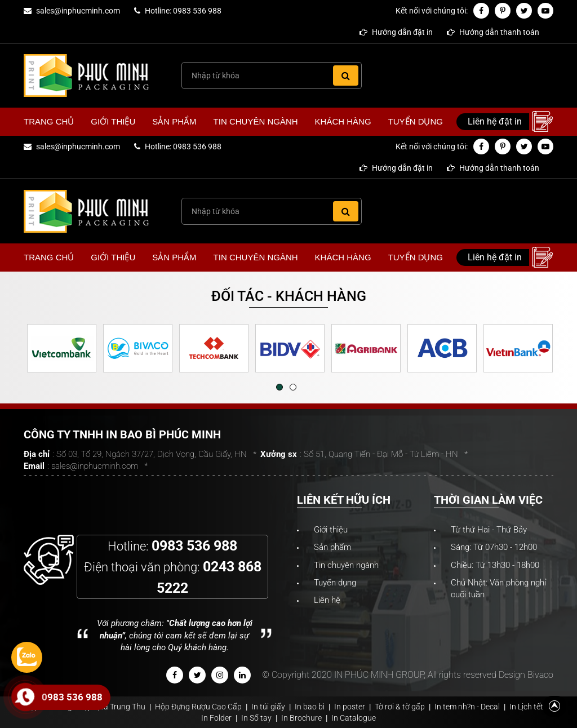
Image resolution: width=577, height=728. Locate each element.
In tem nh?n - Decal (467, 707)
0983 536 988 (72, 697)
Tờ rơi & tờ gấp (400, 707)
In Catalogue (354, 718)
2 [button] (293, 387)
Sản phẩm (174, 121)
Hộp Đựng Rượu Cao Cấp (198, 707)
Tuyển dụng (416, 121)
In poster (350, 707)
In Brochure (301, 718)
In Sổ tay (256, 718)
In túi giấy (268, 707)
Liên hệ (327, 600)
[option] (62, 348)
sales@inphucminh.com (78, 11)
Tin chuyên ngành (256, 121)
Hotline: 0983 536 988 (183, 11)
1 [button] (279, 387)
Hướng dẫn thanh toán (493, 32)
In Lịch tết (526, 707)
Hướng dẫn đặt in (396, 32)
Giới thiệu (113, 121)
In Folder (216, 718)
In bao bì (310, 707)
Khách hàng (343, 121)
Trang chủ (49, 121)
